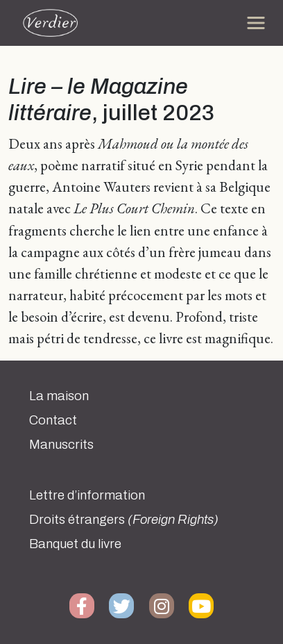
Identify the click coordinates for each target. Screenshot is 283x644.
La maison (59, 396)
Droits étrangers (124, 520)
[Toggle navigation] (256, 23)
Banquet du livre (75, 544)
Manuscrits (61, 445)
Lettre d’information (87, 495)
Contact (53, 420)
